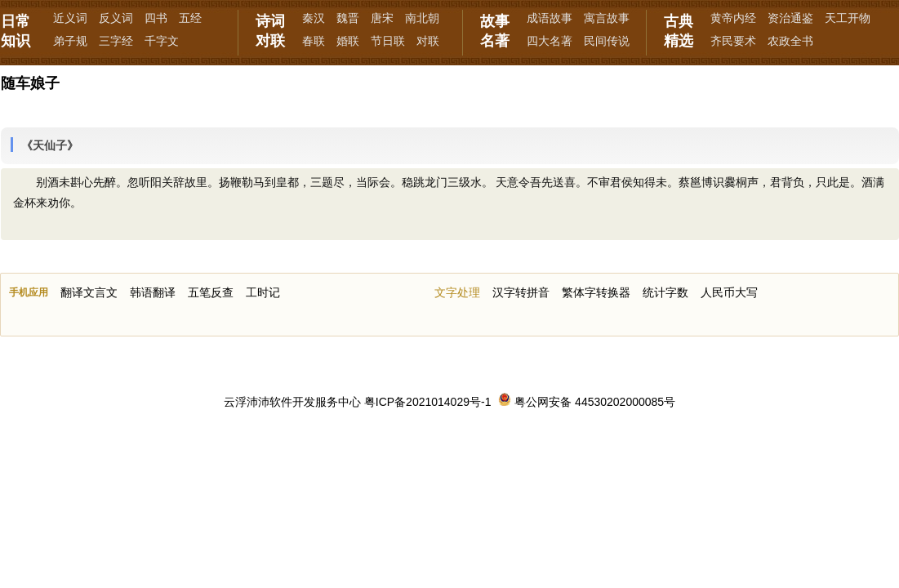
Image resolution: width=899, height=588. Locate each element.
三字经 (116, 41)
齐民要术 (733, 41)
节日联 (388, 41)
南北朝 (422, 18)
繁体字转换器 (596, 292)
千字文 (162, 41)
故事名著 (495, 31)
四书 (156, 18)
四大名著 (550, 41)
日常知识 (16, 31)
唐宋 (382, 18)
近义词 (70, 18)
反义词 (116, 18)
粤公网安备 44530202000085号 (587, 402)
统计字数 (665, 292)
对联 (428, 41)
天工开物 (848, 18)
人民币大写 (729, 292)
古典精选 (679, 31)
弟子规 (70, 41)
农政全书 (790, 41)
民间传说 (607, 41)
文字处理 (457, 292)
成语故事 (550, 18)
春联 (314, 41)
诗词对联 (270, 31)
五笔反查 (211, 292)
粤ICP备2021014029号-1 (428, 402)
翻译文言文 (89, 292)
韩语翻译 (153, 292)
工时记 (263, 292)
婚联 (348, 41)
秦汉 (314, 18)
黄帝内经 (733, 18)
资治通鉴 (790, 18)
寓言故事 (607, 18)
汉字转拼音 (521, 292)
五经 (190, 18)
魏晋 (348, 18)
